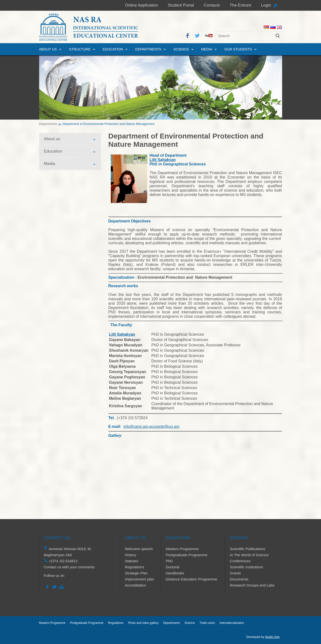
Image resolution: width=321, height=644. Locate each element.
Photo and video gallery (143, 623)
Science (181, 49)
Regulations (134, 567)
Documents (239, 579)
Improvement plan (139, 579)
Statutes (132, 561)
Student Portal (181, 5)
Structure (80, 49)
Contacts (212, 5)
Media (207, 49)
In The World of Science (249, 555)
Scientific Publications (247, 549)
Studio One (272, 637)
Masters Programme (182, 549)
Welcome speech (139, 549)
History (131, 555)
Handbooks (175, 573)
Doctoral (173, 567)
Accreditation (135, 585)
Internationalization (232, 623)
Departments (148, 49)
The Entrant (240, 5)
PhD (169, 561)
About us (48, 49)
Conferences (240, 561)
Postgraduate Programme (187, 555)
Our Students (238, 49)
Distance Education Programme (191, 579)
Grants (235, 573)
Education (113, 49)
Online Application (141, 5)
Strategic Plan (136, 573)
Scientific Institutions (246, 567)
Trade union (207, 623)
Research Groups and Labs (252, 585)
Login (266, 5)
